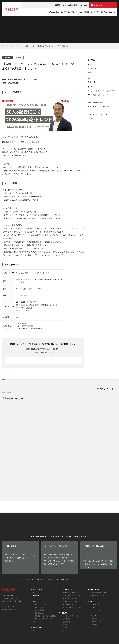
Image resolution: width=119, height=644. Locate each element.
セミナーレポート (97, 590)
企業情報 (86, 12)
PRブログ (104, 12)
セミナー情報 (95, 12)
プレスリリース (97, 602)
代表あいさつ (67, 602)
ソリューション (67, 570)
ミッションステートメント (72, 596)
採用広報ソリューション (71, 585)
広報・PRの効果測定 (95, 103)
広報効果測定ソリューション (72, 588)
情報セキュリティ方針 (53, 637)
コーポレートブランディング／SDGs (101, 91)
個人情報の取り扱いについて (93, 637)
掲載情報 (95, 605)
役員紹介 (66, 605)
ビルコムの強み (54, 12)
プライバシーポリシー (72, 637)
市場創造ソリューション (71, 579)
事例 (73, 12)
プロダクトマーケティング (97, 114)
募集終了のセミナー (98, 576)
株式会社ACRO (39, 588)
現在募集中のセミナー (99, 573)
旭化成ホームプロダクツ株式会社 (45, 596)
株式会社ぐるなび (40, 585)
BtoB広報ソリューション (71, 582)
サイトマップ (112, 637)
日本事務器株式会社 (41, 590)
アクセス (64, 5)
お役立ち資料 (73, 5)
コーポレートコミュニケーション (74, 576)
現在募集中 (92, 69)
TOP (4, 46)
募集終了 (91, 73)
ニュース (112, 12)
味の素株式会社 (40, 593)
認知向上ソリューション (71, 573)
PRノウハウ (96, 588)
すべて (90, 65)
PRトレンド (96, 585)
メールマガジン (83, 5)
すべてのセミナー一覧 (105, 389)
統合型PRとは (65, 12)
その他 (90, 118)
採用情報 (58, 5)
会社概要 (66, 599)
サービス (79, 12)
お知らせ (95, 599)
